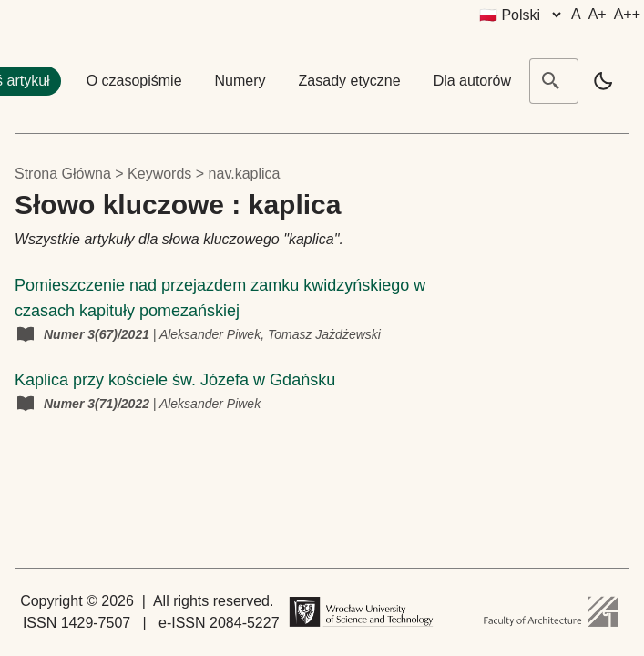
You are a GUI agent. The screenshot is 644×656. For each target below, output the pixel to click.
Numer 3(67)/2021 (98, 334)
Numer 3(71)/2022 (98, 404)
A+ (598, 14)
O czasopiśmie (134, 81)
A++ (627, 14)
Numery (240, 81)
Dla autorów (472, 81)
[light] (603, 81)
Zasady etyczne (350, 81)
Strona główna (63, 174)
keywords (159, 174)
